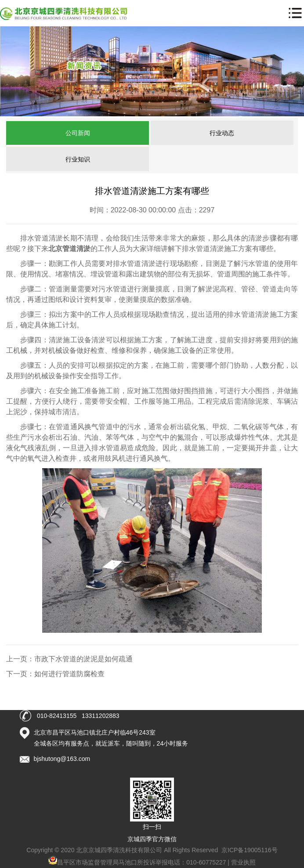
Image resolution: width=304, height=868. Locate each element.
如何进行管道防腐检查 (69, 674)
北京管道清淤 (69, 249)
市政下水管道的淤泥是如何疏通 (83, 659)
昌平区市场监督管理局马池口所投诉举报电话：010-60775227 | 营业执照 (152, 862)
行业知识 (78, 159)
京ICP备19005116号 (250, 850)
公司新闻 (78, 133)
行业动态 (222, 133)
